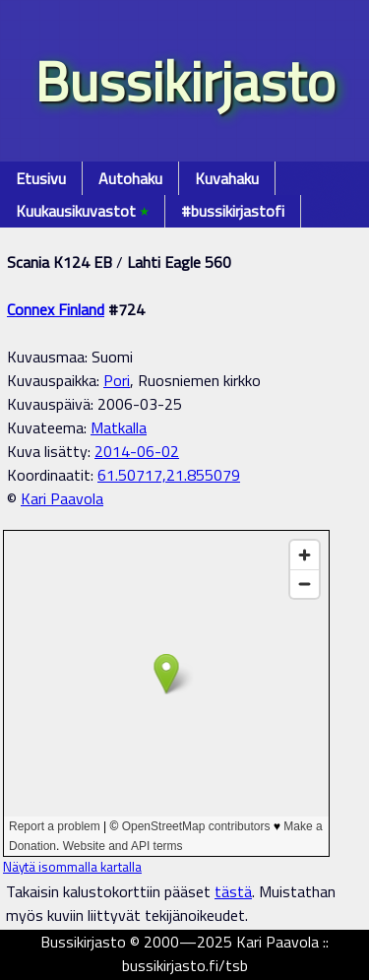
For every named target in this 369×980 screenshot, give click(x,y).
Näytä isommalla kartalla (72, 867)
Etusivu (41, 178)
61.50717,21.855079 (169, 475)
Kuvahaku (227, 178)
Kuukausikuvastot (82, 211)
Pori (117, 380)
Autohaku (130, 178)
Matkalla (119, 427)
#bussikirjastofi (233, 211)
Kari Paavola (62, 498)
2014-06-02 (137, 451)
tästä (233, 891)
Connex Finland (56, 309)
